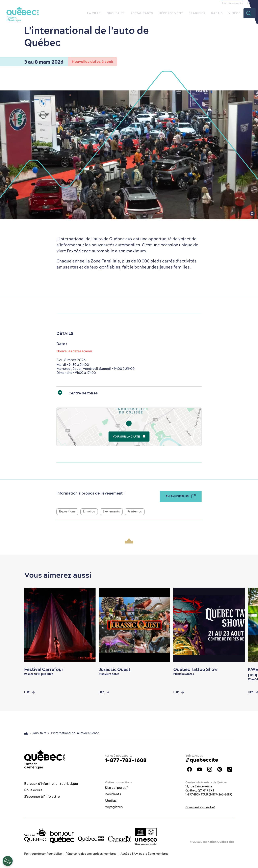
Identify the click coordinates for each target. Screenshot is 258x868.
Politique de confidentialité (43, 854)
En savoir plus (181, 496)
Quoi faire (116, 13)
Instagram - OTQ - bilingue (210, 769)
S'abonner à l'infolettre (42, 796)
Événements (111, 511)
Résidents (113, 794)
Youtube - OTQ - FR (200, 769)
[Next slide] (247, 625)
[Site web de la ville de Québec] (35, 835)
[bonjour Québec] (62, 837)
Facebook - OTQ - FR (189, 769)
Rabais (217, 13)
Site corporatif (116, 788)
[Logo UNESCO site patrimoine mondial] (146, 837)
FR (249, 3)
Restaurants (142, 13)
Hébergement (171, 13)
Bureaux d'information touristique (51, 784)
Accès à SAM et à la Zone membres (145, 854)
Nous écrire (33, 790)
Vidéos (235, 13)
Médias (111, 801)
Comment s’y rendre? (200, 807)
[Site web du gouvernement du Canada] (119, 839)
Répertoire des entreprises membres (91, 854)
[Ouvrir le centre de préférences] (8, 861)
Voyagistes (114, 807)
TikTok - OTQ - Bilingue (230, 769)
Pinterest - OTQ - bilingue (220, 769)
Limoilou (89, 511)
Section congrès (232, 3)
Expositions (67, 511)
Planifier (197, 13)
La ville (94, 13)
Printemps (135, 511)
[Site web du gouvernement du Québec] (91, 839)
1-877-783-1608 (126, 760)
